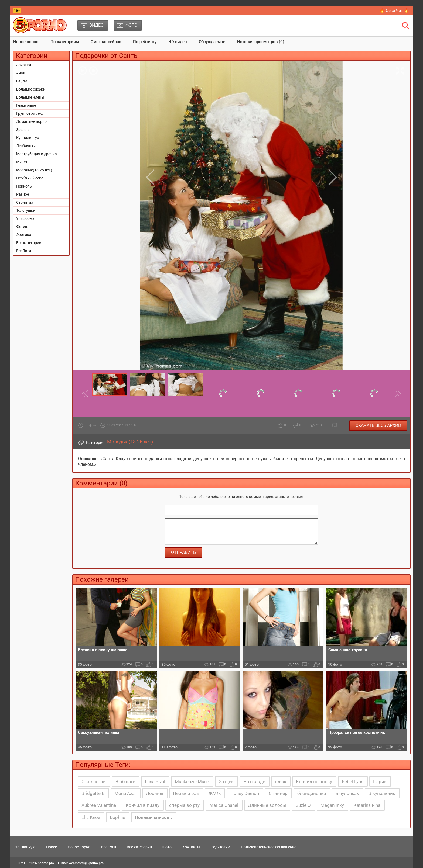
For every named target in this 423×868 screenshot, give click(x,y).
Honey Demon (245, 793)
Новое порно (26, 42)
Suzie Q (303, 805)
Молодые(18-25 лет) (34, 170)
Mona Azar (125, 793)
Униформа (25, 218)
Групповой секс (30, 113)
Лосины (155, 793)
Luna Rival (155, 782)
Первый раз (186, 793)
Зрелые (23, 130)
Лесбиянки (26, 146)
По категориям (65, 42)
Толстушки (26, 210)
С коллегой (94, 782)
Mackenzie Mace (192, 782)
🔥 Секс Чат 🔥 (394, 11)
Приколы (24, 186)
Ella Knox (91, 817)
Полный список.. (153, 817)
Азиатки (24, 65)
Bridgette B (93, 793)
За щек (226, 782)
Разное (23, 194)
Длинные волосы (267, 805)
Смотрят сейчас (106, 42)
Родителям (220, 847)
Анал (21, 73)
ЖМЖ (215, 793)
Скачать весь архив (378, 426)
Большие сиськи (31, 89)
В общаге (125, 782)
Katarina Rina (367, 805)
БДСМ (22, 81)
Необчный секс (30, 178)
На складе (254, 782)
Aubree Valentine (99, 805)
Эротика (24, 235)
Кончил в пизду (143, 805)
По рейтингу (145, 42)
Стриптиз (25, 202)
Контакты (191, 847)
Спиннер (278, 793)
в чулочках (347, 793)
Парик (380, 782)
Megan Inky (332, 805)
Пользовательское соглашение (269, 847)
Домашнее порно (31, 121)
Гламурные (26, 105)
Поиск (52, 847)
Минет (22, 162)
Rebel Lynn (353, 782)
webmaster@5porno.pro (86, 863)
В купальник (382, 793)
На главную (25, 847)
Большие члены (30, 97)
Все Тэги (24, 251)
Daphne (117, 817)
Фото (167, 847)
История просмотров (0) (261, 42)
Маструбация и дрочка (37, 154)
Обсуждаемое (212, 42)
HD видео (178, 42)
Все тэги (109, 847)
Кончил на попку (314, 782)
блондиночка (312, 793)
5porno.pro (46, 863)
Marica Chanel (224, 805)
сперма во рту (184, 805)
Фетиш (22, 227)
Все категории (29, 243)
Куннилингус (28, 138)
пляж (281, 782)
